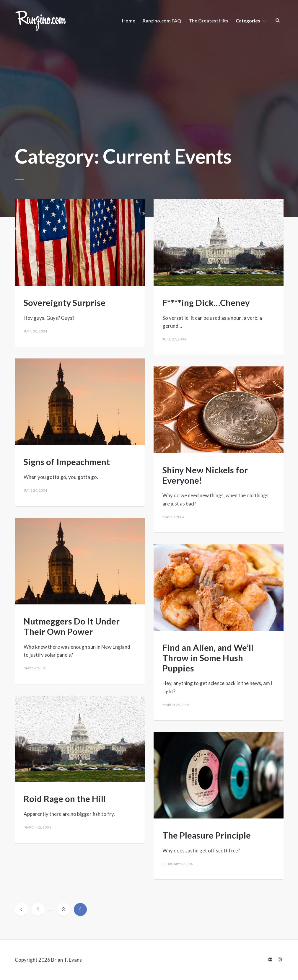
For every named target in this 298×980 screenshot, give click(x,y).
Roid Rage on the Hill (65, 799)
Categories (248, 21)
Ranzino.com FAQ (162, 21)
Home (129, 21)
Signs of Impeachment (67, 462)
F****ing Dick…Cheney (206, 303)
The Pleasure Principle (207, 835)
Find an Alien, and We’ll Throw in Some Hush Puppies (208, 658)
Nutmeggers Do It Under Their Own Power (72, 626)
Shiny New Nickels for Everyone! (205, 475)
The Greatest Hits (209, 21)
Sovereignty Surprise (65, 303)
